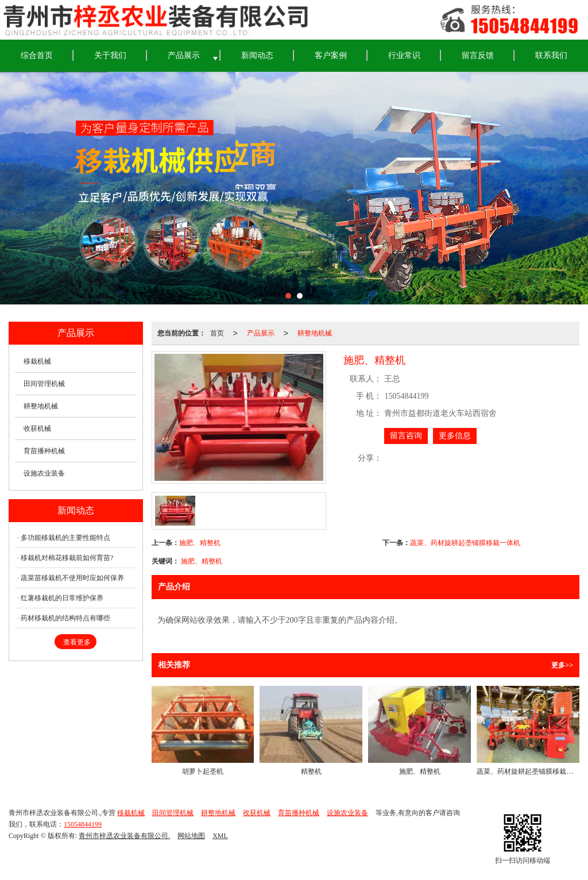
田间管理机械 (44, 384)
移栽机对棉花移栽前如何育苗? (67, 558)
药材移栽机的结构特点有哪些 (65, 618)
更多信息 (455, 436)
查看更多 (77, 642)
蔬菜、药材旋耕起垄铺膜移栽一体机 (465, 543)
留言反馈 (478, 55)
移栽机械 (37, 361)
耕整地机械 (315, 333)
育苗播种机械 (44, 451)
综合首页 (37, 55)
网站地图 (191, 836)
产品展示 (184, 55)
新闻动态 (257, 55)
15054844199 (83, 824)
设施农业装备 (44, 473)
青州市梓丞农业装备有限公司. (124, 836)
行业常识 (404, 55)
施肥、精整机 (200, 543)
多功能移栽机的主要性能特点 (65, 538)
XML (220, 836)
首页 (217, 333)
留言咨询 (406, 436)
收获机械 (37, 429)
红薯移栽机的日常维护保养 (62, 598)
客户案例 (331, 55)
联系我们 (551, 55)
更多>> (562, 665)
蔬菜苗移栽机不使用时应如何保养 (72, 578)
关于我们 (110, 55)
